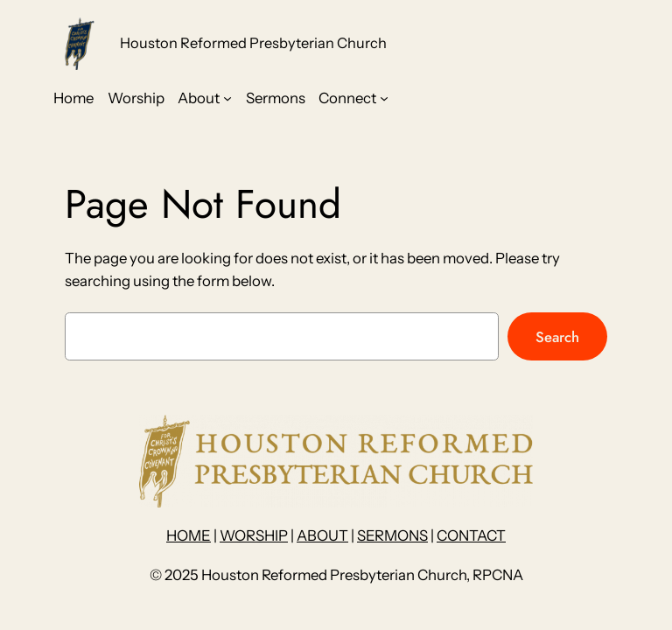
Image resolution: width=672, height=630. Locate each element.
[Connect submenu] (384, 98)
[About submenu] (227, 98)
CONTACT (471, 535)
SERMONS (392, 535)
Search (557, 337)
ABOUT (322, 535)
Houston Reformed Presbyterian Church (253, 43)
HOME (189, 535)
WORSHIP (254, 535)
